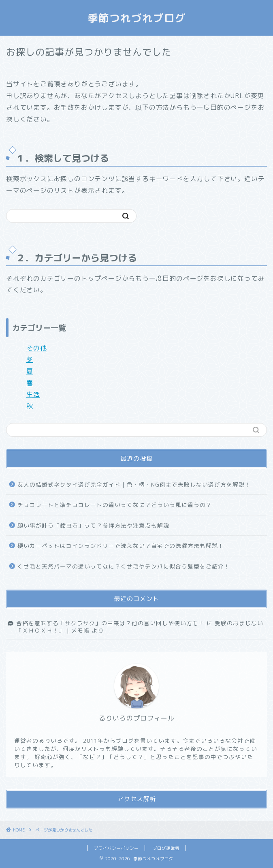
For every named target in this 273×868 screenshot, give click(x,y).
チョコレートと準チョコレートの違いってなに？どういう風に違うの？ (115, 505)
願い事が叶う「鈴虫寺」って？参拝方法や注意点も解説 (93, 525)
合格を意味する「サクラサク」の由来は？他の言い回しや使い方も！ (110, 623)
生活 (33, 394)
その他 (37, 348)
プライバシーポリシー (116, 848)
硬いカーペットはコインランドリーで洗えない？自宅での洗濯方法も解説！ (121, 546)
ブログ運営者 (166, 848)
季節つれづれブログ (137, 18)
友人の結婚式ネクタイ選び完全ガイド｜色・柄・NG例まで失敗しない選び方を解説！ (134, 484)
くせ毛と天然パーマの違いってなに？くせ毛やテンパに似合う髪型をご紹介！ (124, 566)
